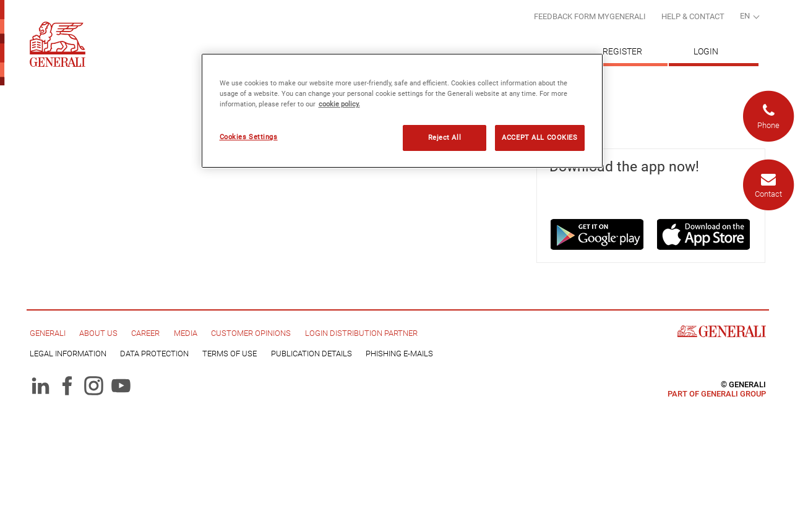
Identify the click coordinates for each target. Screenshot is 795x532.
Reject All (445, 137)
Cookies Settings (249, 137)
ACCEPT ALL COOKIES (539, 137)
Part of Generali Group (717, 394)
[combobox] (749, 17)
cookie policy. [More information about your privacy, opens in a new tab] (339, 104)
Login (706, 51)
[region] (402, 111)
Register (622, 51)
